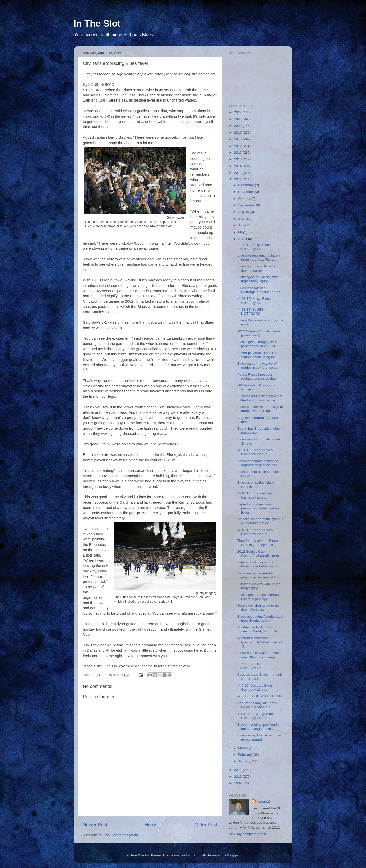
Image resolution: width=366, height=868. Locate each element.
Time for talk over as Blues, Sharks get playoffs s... (258, 543)
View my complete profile (248, 834)
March (243, 748)
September (247, 205)
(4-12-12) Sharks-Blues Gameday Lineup (255, 532)
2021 (238, 119)
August (244, 212)
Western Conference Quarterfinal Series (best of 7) (260, 642)
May (242, 232)
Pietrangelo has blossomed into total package (258, 597)
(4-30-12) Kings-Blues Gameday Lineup (254, 247)
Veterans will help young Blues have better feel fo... (259, 564)
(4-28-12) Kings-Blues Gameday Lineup (254, 301)
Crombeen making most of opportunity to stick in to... (259, 463)
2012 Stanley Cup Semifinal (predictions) (259, 333)
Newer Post (95, 825)
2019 (238, 132)
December (247, 185)
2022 (238, 112)
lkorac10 (264, 801)
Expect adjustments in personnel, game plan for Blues (258, 508)
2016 (238, 153)
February (246, 755)
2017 (238, 146)
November (247, 192)
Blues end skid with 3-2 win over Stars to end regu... (258, 655)
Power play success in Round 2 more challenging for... (260, 355)
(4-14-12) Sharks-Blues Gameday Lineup (255, 495)
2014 (238, 166)
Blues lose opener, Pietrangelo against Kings (259, 290)
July (242, 219)
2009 (238, 783)
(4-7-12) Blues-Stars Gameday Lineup (253, 666)
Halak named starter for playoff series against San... (260, 575)
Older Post (206, 825)
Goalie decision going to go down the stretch (258, 608)
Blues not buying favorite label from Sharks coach (260, 618)
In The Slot (97, 24)
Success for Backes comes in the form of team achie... (260, 398)
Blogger (233, 855)
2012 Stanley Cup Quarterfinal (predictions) (258, 554)
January (245, 761)
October (245, 199)
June (242, 225)
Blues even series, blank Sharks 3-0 (256, 485)
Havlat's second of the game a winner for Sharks (260, 521)
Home (151, 825)
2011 (238, 770)
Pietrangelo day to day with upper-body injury (258, 279)
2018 (238, 139)
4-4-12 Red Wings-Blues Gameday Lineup (256, 716)
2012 (238, 179)
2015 (238, 159)
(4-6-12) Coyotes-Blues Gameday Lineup (255, 687)
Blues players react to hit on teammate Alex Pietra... (259, 257)
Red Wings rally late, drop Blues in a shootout (257, 705)
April (242, 239)
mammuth (199, 855)
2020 (238, 126)
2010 (238, 777)
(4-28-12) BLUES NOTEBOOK (251, 312)
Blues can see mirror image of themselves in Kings (260, 409)
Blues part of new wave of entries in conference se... (259, 366)
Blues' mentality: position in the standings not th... (258, 727)
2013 (238, 173)
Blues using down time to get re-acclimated (259, 737)
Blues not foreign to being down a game (257, 268)
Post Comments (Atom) (121, 835)
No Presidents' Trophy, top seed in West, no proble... (259, 629)
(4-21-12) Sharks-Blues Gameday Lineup (255, 452)
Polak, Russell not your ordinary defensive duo (257, 376)
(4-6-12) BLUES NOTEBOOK (260, 696)
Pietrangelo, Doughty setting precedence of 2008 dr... (259, 344)
